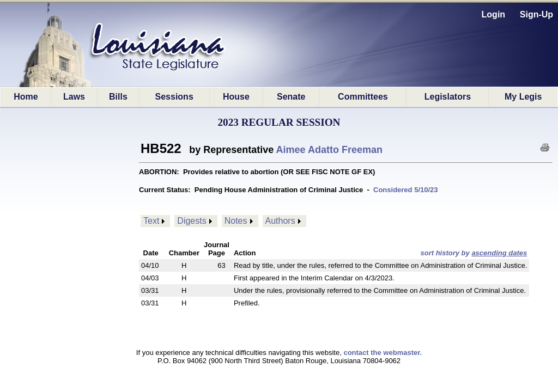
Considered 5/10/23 (406, 190)
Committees (363, 97)
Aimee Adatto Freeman (329, 150)
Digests (192, 221)
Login (494, 14)
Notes (236, 221)
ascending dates (499, 253)
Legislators (448, 97)
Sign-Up (536, 14)
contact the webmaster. (383, 353)
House (236, 97)
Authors (280, 221)
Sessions (174, 97)
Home (26, 97)
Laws (74, 97)
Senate (291, 97)
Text (151, 221)
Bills (118, 97)
